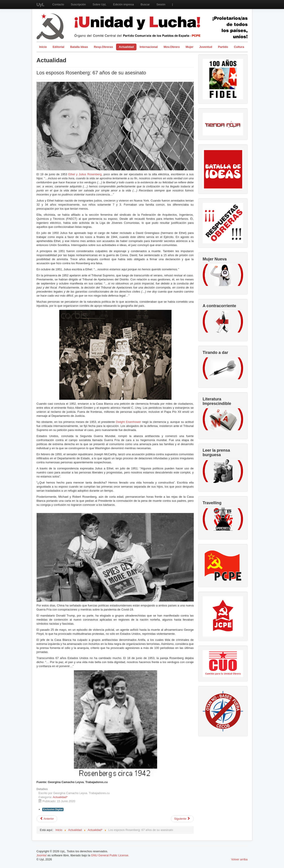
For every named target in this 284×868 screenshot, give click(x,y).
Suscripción (78, 4)
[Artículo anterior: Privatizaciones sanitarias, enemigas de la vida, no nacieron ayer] (47, 819)
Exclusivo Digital (53, 809)
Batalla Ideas (79, 47)
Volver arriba (239, 859)
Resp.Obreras (103, 47)
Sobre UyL (99, 4)
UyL (41, 4)
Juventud (206, 47)
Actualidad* (60, 797)
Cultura (239, 47)
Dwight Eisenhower (128, 422)
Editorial (58, 47)
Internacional (149, 47)
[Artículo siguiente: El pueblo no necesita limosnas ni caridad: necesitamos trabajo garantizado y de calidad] (182, 819)
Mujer (190, 47)
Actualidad (126, 47)
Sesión (161, 4)
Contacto (58, 4)
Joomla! (42, 855)
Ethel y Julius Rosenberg (85, 174)
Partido (223, 47)
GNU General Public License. (110, 855)
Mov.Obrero (172, 47)
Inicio (43, 47)
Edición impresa (124, 4)
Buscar (145, 4)
